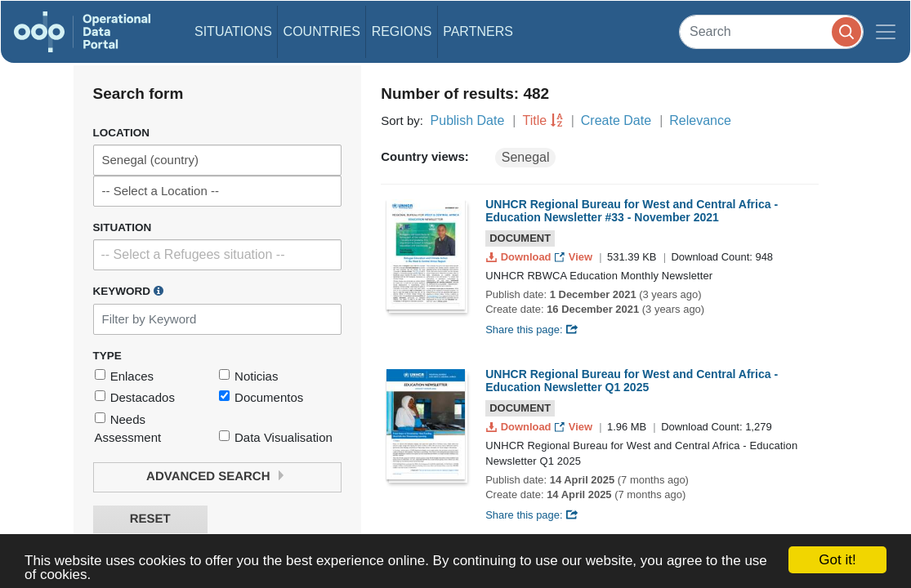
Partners (478, 31)
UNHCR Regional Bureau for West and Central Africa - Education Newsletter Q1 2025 (632, 381)
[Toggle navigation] (886, 32)
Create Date (616, 120)
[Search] (771, 31)
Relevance (700, 120)
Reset (150, 519)
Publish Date (468, 120)
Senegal (526, 157)
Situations (233, 31)
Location (122, 133)
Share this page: (532, 330)
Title (535, 120)
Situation (123, 227)
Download (520, 257)
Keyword (128, 291)
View (575, 257)
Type (107, 356)
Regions (402, 31)
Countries (322, 31)
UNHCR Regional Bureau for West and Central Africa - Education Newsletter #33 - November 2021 (632, 211)
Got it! (837, 560)
